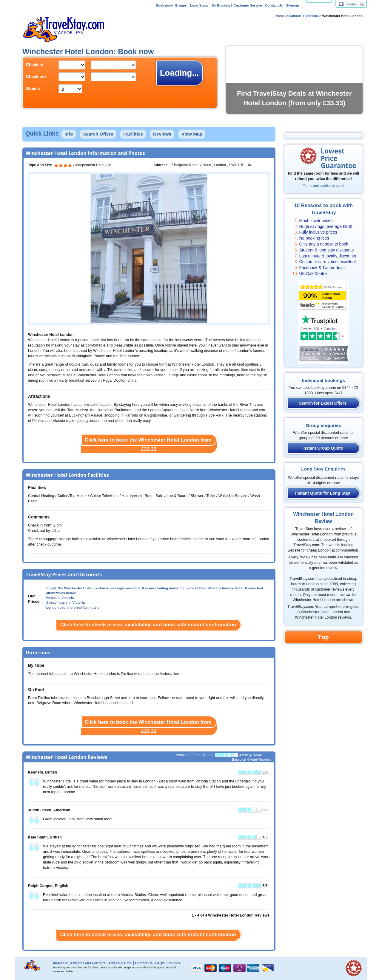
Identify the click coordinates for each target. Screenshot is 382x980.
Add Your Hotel (120, 963)
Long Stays (199, 5)
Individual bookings (323, 380)
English (349, 4)
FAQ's (160, 963)
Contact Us (274, 5)
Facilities (133, 134)
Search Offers (98, 134)
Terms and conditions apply (323, 186)
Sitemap (292, 5)
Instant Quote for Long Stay (323, 493)
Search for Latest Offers (323, 403)
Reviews (162, 134)
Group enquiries (323, 425)
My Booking (221, 5)
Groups (181, 5)
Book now (164, 5)
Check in (35, 65)
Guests (33, 88)
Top (324, 637)
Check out (36, 77)
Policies (174, 963)
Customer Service (248, 5)
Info (69, 134)
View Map (192, 134)
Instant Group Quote (323, 448)
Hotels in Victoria (60, 598)
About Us (60, 963)
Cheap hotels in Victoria (66, 602)
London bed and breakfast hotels (73, 608)
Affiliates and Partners (88, 963)
